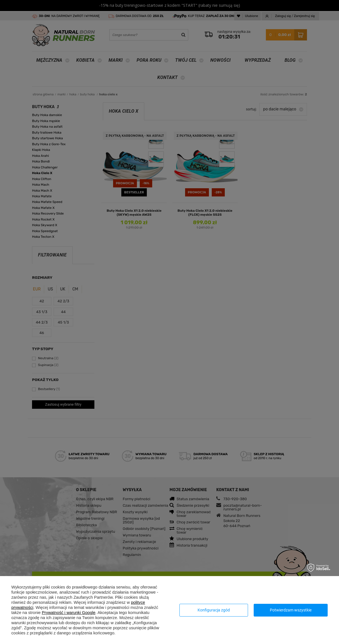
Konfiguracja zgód (214, 610)
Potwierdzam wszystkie (291, 610)
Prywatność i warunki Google (69, 613)
